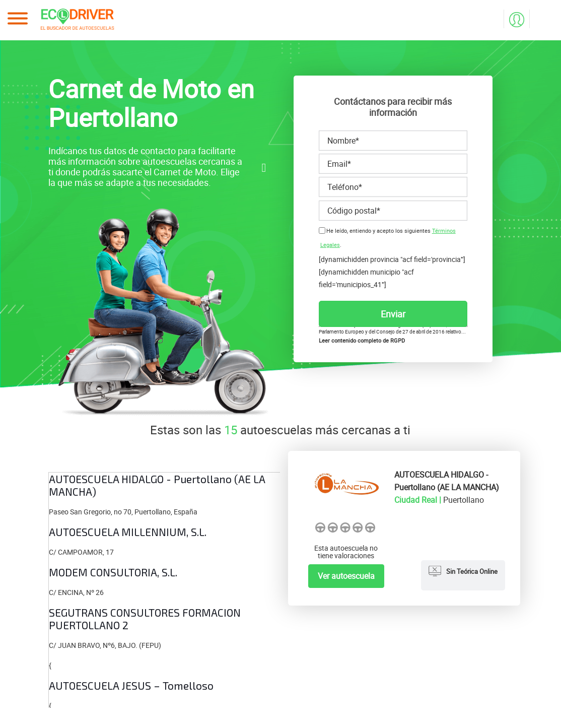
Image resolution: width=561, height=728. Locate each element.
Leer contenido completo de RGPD (362, 341)
